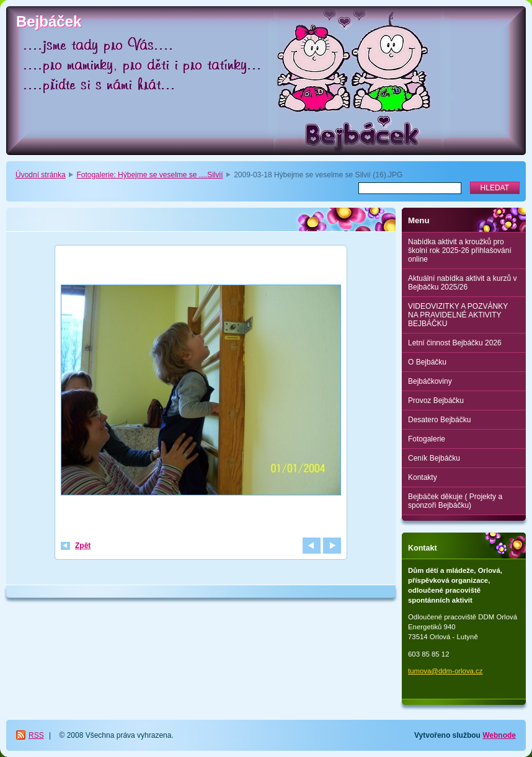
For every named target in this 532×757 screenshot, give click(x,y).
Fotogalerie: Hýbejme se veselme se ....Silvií (149, 175)
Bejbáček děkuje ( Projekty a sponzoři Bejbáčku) (455, 501)
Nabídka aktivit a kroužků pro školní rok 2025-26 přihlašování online (460, 250)
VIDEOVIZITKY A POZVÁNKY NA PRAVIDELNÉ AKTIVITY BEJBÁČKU (458, 315)
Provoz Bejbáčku (436, 401)
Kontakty (423, 477)
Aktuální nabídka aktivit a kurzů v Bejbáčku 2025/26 (462, 283)
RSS (36, 735)
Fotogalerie (427, 439)
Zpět (83, 546)
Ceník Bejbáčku (434, 458)
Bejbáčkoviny (430, 381)
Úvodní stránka (41, 175)
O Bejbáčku (427, 362)
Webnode (499, 735)
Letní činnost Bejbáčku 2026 (455, 343)
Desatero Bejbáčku (439, 420)
